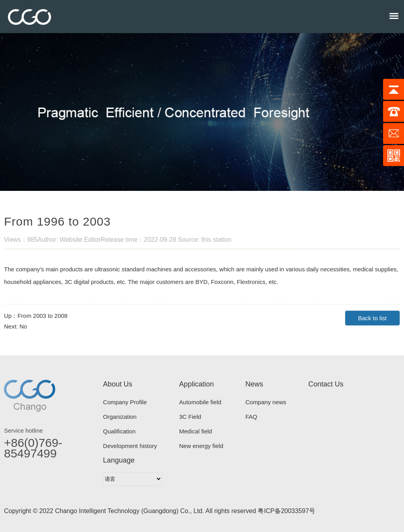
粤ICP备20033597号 (286, 511)
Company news (266, 402)
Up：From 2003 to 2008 (36, 316)
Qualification (119, 431)
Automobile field (200, 402)
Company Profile (125, 402)
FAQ (251, 417)
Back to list (372, 318)
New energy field (201, 446)
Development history (130, 446)
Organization (120, 417)
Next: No (15, 326)
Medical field (195, 431)
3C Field (190, 417)
